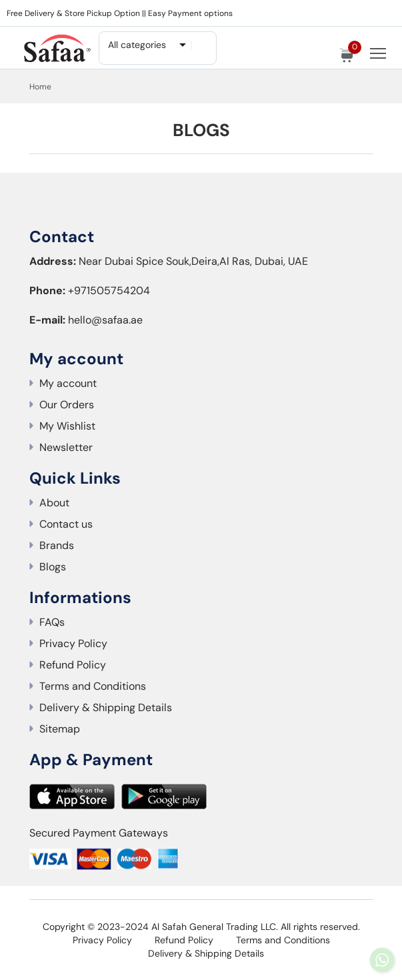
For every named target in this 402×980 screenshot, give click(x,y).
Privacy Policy (73, 643)
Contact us (66, 524)
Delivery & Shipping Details (106, 707)
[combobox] (146, 45)
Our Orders (67, 405)
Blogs (53, 567)
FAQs (52, 622)
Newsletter (66, 447)
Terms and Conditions (93, 686)
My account (68, 383)
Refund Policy (73, 665)
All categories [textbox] (137, 45)
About (54, 503)
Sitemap (60, 729)
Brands (57, 545)
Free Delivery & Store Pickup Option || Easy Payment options (120, 13)
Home (40, 87)
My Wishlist (67, 426)
